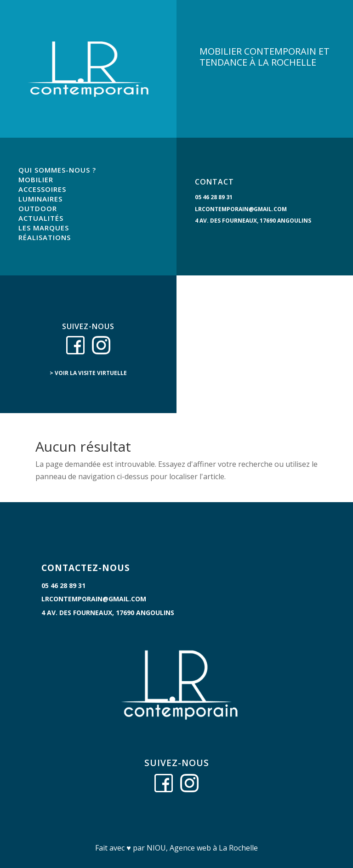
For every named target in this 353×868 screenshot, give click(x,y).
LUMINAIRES (40, 199)
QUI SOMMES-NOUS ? (57, 170)
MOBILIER (36, 179)
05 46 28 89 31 (214, 197)
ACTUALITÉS (41, 218)
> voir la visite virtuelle (88, 373)
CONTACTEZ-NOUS (86, 568)
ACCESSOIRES (42, 189)
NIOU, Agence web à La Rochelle (202, 848)
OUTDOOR (38, 208)
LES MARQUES (44, 228)
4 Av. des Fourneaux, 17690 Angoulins (253, 221)
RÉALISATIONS (45, 237)
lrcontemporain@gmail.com (241, 209)
